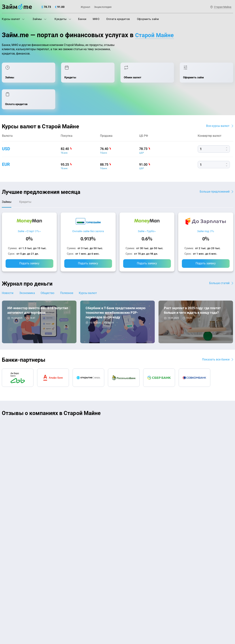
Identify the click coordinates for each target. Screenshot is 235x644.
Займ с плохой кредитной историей (143, 560)
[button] (232, 392)
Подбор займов (71, 568)
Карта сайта (220, 526)
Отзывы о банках (13, 576)
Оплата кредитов (118, 19)
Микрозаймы (69, 576)
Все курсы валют (218, 103)
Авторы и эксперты (104, 526)
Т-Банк (64, 130)
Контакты (50, 526)
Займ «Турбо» (147, 209)
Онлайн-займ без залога (88, 209)
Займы (40, 19)
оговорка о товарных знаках (115, 618)
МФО (96, 19)
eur (6, 142)
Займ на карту (128, 552)
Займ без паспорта (132, 568)
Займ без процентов (133, 576)
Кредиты (63, 19)
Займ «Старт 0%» (29, 209)
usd (6, 126)
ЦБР (142, 130)
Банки (82, 19)
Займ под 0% (206, 209)
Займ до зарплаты (131, 584)
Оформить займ (148, 19)
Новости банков (20, 314)
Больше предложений (215, 169)
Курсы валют (13, 19)
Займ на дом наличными (136, 544)
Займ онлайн (69, 592)
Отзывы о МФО (12, 584)
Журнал (85, 7)
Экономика (28, 271)
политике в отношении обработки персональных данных (155, 609)
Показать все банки (216, 338)
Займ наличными (72, 584)
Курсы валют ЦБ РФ (15, 568)
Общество (49, 271)
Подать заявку (29, 242)
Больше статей (219, 261)
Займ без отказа (130, 592)
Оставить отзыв (118, 451)
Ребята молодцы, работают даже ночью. (32, 410)
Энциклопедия (103, 7)
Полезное (69, 271)
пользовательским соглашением (39, 612)
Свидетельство (10, 621)
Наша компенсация (164, 526)
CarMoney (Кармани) (54, 404)
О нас (5, 526)
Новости (8, 271)
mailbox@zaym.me (196, 549)
